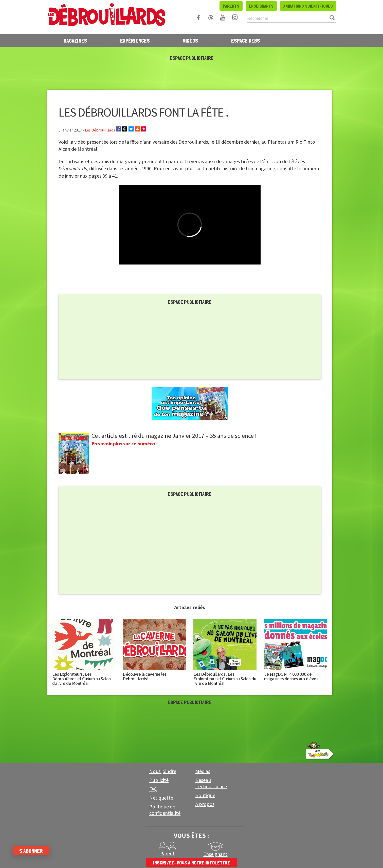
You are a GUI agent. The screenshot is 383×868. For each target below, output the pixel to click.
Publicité (159, 780)
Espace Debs (246, 41)
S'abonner (31, 851)
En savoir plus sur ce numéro (123, 444)
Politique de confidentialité (165, 810)
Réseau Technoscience (211, 784)
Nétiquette (161, 798)
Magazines (75, 41)
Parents (231, 6)
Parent (167, 854)
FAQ (153, 789)
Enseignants (261, 6)
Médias (203, 771)
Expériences (135, 41)
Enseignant (215, 854)
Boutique (205, 796)
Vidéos (190, 41)
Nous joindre (163, 771)
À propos (205, 804)
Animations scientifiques (308, 6)
